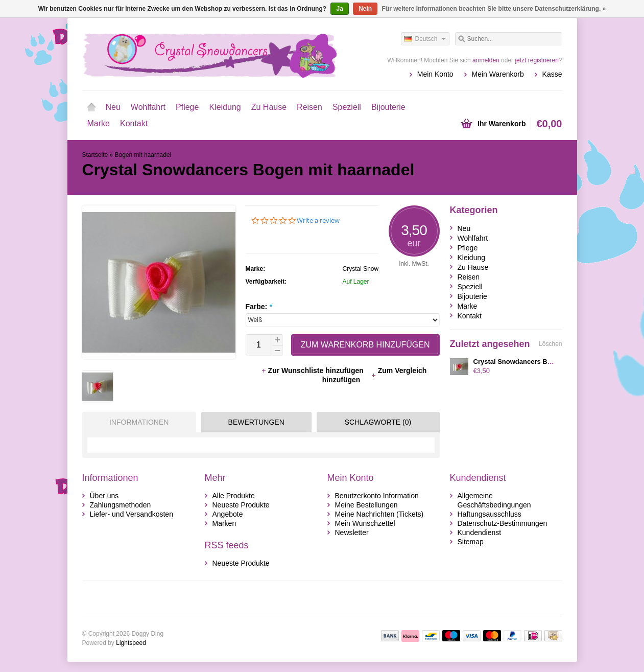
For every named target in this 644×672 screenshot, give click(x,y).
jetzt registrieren (536, 60)
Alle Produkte (234, 496)
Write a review (318, 221)
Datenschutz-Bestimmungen (503, 523)
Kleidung (225, 107)
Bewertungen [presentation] (256, 422)
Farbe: (259, 307)
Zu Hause (269, 107)
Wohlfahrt (148, 107)
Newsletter (352, 532)
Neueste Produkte (241, 505)
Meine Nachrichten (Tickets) (379, 514)
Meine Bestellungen (366, 505)
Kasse (552, 74)
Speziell (347, 107)
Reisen (309, 107)
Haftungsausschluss (490, 514)
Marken (224, 523)
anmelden (486, 60)
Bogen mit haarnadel (143, 155)
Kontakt (134, 123)
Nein (365, 9)
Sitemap (471, 542)
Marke (99, 123)
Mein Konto (435, 74)
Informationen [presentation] (139, 422)
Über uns (104, 496)
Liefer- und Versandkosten (132, 514)
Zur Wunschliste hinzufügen (313, 370)
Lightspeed (131, 643)
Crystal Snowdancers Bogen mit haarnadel (541, 362)
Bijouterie (388, 107)
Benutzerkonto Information (377, 496)
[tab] (137, 422)
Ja (339, 9)
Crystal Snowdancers (372, 269)
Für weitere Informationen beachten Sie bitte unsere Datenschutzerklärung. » (494, 9)
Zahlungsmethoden (121, 505)
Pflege (187, 107)
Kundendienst (480, 532)
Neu (113, 107)
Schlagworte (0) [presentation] (378, 422)
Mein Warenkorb (498, 74)
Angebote (228, 514)
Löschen (550, 344)
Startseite (91, 107)
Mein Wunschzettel (365, 523)
